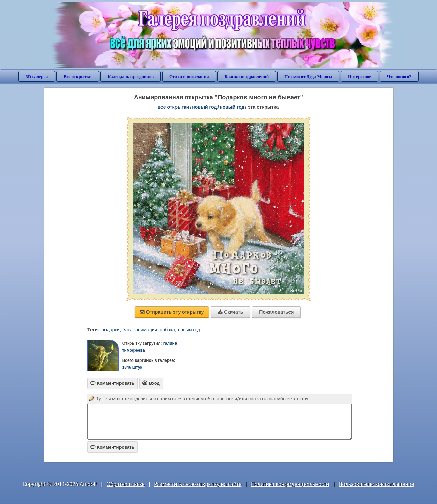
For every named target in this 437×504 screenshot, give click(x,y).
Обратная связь (126, 484)
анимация (146, 330)
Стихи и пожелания (189, 76)
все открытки (174, 107)
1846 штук (132, 367)
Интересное (360, 76)
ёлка (127, 330)
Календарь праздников (131, 76)
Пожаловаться (276, 312)
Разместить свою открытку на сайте (198, 484)
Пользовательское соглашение (376, 484)
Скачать (230, 312)
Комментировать (112, 447)
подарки (111, 330)
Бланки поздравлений (247, 76)
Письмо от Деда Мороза (308, 76)
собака (167, 330)
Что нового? (399, 76)
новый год (204, 107)
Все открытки (78, 76)
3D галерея (37, 76)
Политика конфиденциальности (290, 484)
